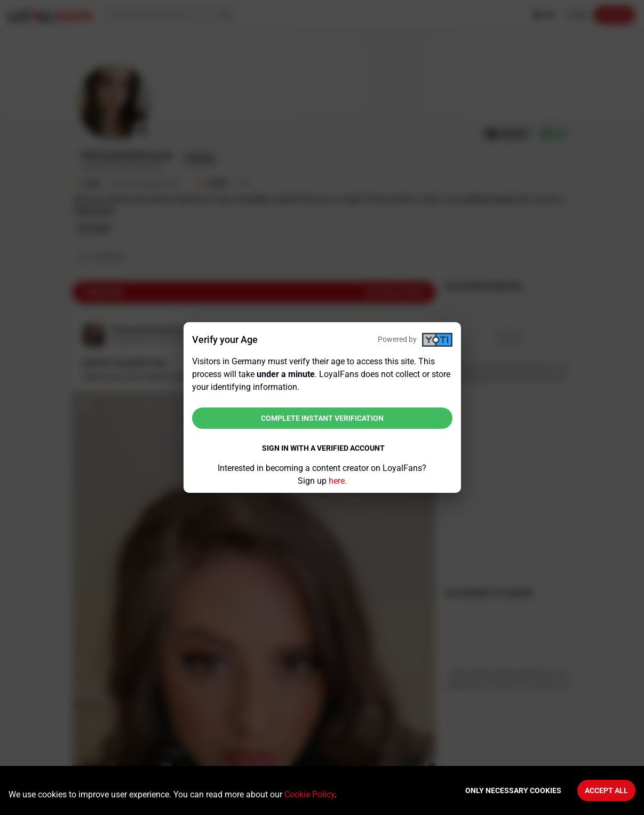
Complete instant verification (322, 418)
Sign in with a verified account (323, 448)
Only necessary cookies (513, 790)
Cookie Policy (309, 794)
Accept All (606, 790)
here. (338, 481)
